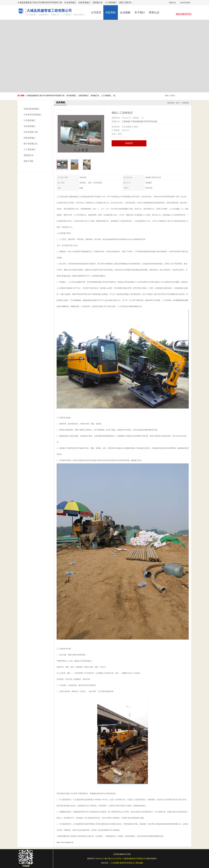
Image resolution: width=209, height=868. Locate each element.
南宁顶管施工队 (31, 144)
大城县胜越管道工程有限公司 (134, 859)
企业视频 (125, 12)
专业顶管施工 (30, 126)
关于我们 (140, 12)
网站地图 (139, 863)
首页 (178, 103)
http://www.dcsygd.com (65, 842)
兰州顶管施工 (30, 120)
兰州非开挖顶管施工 (33, 115)
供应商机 (111, 12)
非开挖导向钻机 (150, 121)
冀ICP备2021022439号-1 (114, 859)
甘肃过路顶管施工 (32, 109)
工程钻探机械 (137, 121)
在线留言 (129, 143)
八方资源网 (115, 863)
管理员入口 (131, 863)
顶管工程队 (29, 161)
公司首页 (96, 12)
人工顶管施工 (30, 150)
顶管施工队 (29, 155)
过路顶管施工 (30, 138)
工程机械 (126, 121)
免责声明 (123, 863)
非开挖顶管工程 (31, 132)
